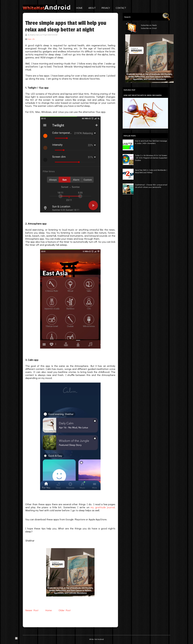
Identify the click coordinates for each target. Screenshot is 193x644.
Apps (29, 39)
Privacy (106, 8)
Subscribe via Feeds (149, 25)
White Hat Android (97, 639)
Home (79, 8)
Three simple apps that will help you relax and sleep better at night (66, 26)
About (92, 8)
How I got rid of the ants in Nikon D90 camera (143, 95)
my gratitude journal (103, 507)
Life (33, 39)
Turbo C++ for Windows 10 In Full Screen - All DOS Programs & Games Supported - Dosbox (152, 158)
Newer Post (32, 610)
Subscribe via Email (149, 28)
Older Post (65, 610)
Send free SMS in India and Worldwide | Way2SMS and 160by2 (151, 171)
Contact (121, 8)
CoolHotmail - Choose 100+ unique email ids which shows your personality (151, 186)
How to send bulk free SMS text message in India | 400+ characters (151, 142)
